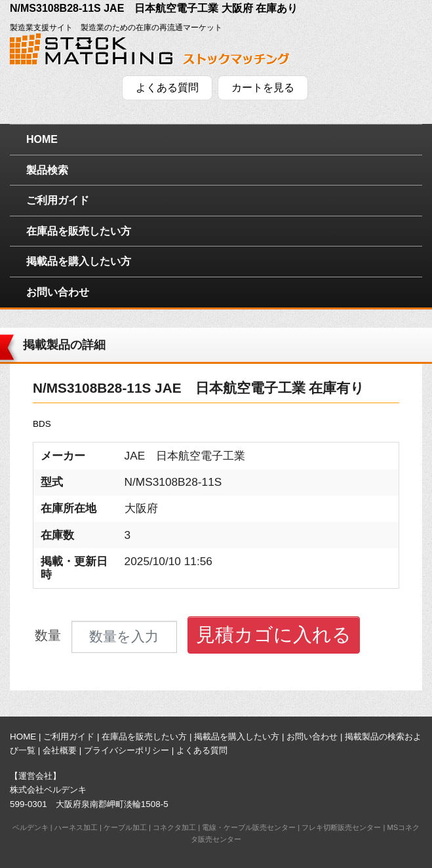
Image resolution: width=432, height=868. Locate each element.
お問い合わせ (58, 292)
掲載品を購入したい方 (79, 261)
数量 (48, 636)
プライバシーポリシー (127, 750)
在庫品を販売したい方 (79, 231)
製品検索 (47, 170)
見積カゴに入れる (274, 635)
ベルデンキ (30, 827)
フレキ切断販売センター (341, 827)
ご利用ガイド (58, 200)
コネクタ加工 (174, 827)
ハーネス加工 (76, 827)
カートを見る (263, 88)
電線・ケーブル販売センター (249, 827)
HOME (42, 139)
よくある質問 (167, 88)
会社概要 (60, 750)
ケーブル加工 (125, 827)
